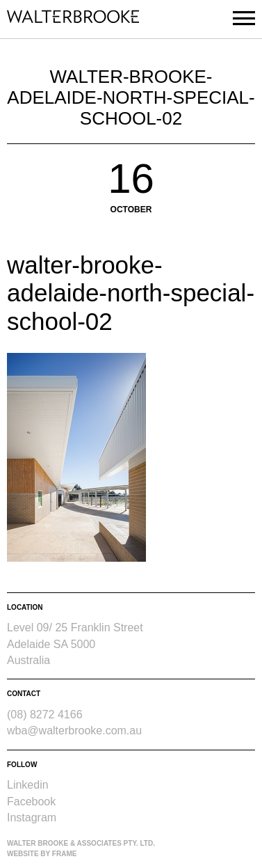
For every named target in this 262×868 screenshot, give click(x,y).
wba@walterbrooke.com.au (74, 731)
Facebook (31, 802)
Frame (65, 854)
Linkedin (28, 785)
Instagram (32, 818)
